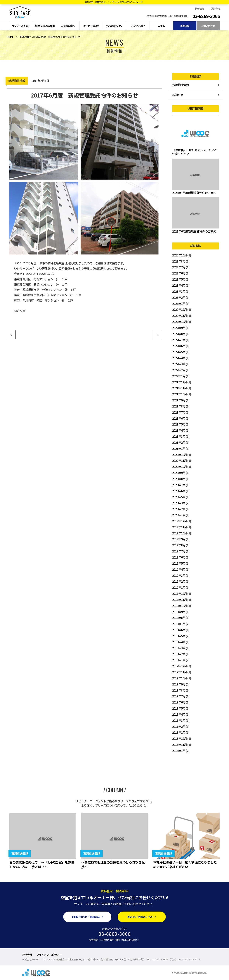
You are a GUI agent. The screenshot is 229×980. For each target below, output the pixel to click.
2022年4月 (179, 358)
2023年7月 (179, 267)
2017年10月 (180, 678)
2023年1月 (179, 304)
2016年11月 (180, 745)
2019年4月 (179, 569)
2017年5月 (179, 708)
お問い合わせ (208, 26)
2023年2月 (179, 297)
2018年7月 (179, 624)
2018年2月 (179, 654)
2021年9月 (179, 400)
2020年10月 (180, 467)
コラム (161, 26)
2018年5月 (179, 636)
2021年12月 (180, 382)
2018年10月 (180, 606)
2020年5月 (179, 497)
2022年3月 (179, 364)
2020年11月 (180, 460)
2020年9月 (179, 473)
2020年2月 (179, 509)
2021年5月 (179, 424)
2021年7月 (179, 412)
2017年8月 (179, 690)
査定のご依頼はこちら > (142, 917)
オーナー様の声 (91, 26)
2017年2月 (179, 726)
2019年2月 (179, 581)
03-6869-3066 (206, 16)
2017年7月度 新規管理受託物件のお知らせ (157, 335)
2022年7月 (179, 340)
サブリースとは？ (21, 26)
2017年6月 (179, 702)
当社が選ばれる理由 (44, 26)
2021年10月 (180, 394)
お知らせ (178, 95)
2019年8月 (179, 545)
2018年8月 (179, 618)
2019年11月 (180, 527)
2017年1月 (179, 732)
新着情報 (199, 9)
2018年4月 (179, 642)
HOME (10, 37)
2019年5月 (179, 563)
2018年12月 (180, 593)
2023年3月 (179, 291)
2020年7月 (179, 485)
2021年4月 (179, 430)
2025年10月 (180, 255)
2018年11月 (180, 600)
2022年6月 (179, 346)
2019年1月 (179, 587)
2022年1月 (179, 376)
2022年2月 (179, 370)
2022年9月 (179, 328)
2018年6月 (179, 630)
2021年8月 (179, 406)
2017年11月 (180, 672)
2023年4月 (179, 285)
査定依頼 (185, 26)
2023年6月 (179, 273)
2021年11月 (180, 388)
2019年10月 (180, 533)
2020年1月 (179, 515)
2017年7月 (179, 696)
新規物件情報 (181, 85)
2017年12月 (180, 666)
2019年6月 (179, 557)
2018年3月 (179, 648)
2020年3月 (179, 503)
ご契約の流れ (68, 26)
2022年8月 (179, 334)
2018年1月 (179, 660)
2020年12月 (180, 455)
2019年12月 (180, 521)
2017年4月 (179, 714)
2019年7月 (179, 551)
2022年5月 (179, 352)
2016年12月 (180, 738)
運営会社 (215, 9)
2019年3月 (179, 575)
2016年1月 (179, 751)
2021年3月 (179, 436)
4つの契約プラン (115, 26)
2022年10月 (180, 322)
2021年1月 (179, 449)
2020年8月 (179, 479)
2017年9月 (179, 684)
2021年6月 (179, 418)
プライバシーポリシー (49, 955)
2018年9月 (179, 612)
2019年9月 (179, 539)
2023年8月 (179, 261)
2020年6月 (179, 491)
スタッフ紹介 (138, 26)
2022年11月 (180, 316)
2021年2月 (179, 442)
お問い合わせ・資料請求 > (87, 917)
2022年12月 (180, 309)
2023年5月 (179, 279)
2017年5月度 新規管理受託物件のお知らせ (11, 335)
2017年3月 (179, 720)
